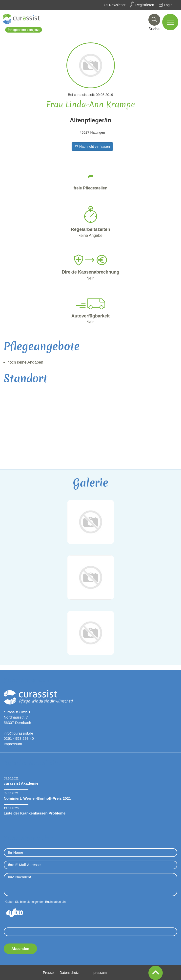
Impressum (13, 744)
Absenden (20, 949)
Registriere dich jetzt (24, 30)
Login (168, 5)
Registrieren (145, 5)
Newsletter (117, 5)
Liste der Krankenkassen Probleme (35, 813)
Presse (48, 973)
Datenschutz (69, 973)
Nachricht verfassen (92, 147)
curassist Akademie (21, 783)
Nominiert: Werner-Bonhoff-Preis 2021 (37, 798)
